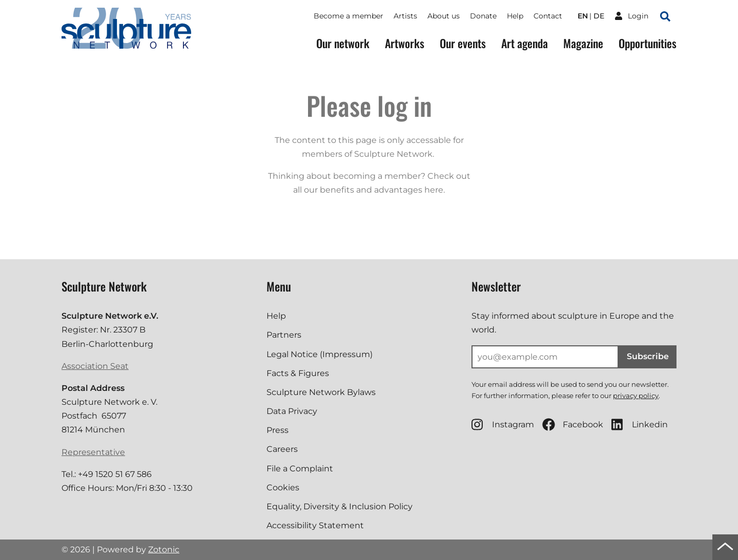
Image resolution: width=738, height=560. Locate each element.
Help (515, 16)
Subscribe (648, 356)
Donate (483, 16)
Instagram (503, 424)
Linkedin (640, 424)
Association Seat (95, 366)
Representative (93, 452)
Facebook (573, 424)
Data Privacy (292, 411)
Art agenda (525, 43)
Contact (548, 16)
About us (444, 16)
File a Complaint (300, 469)
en (583, 16)
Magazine (583, 43)
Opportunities (648, 43)
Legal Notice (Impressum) (320, 354)
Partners (284, 335)
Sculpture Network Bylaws (321, 392)
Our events (463, 43)
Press (278, 430)
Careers (282, 449)
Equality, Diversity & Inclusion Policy (340, 506)
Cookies (283, 488)
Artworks (405, 43)
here (434, 190)
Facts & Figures (298, 373)
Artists (405, 16)
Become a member (348, 16)
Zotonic (164, 549)
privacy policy (636, 396)
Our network (343, 43)
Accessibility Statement (315, 525)
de (599, 16)
